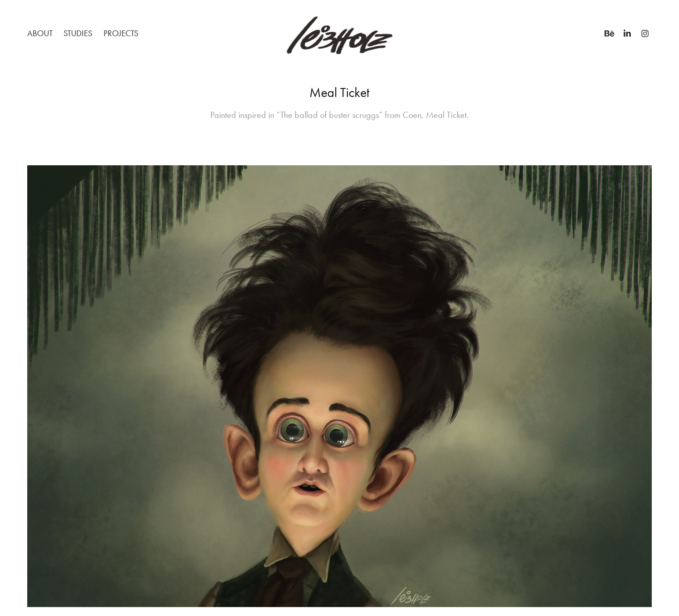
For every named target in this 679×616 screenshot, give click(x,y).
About (40, 33)
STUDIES (78, 33)
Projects (121, 33)
